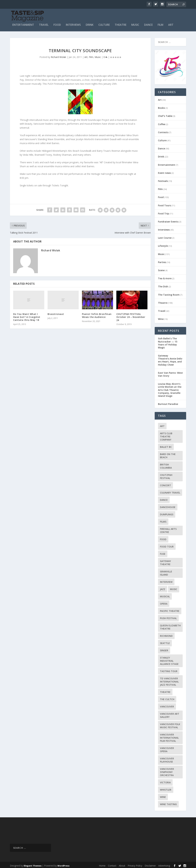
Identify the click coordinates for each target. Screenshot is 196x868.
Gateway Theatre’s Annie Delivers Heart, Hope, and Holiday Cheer (170, 359)
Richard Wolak (58, 56)
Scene (161, 269)
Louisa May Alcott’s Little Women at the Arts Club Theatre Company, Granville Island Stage (170, 388)
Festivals (163, 179)
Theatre (121, 24)
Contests (163, 131)
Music (135, 24)
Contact (112, 864)
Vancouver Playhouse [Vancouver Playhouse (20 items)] (167, 759)
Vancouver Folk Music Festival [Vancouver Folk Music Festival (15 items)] (170, 724)
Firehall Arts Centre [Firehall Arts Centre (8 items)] (168, 529)
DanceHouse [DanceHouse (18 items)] (168, 506)
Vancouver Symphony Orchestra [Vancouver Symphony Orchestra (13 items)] (167, 771)
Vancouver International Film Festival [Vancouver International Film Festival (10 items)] (169, 736)
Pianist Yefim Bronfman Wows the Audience (97, 314)
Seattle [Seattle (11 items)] (165, 642)
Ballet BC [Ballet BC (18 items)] (166, 445)
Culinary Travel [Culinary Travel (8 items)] (170, 491)
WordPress (63, 864)
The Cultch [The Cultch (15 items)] (167, 698)
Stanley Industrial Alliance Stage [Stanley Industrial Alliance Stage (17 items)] (169, 659)
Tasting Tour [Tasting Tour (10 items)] (169, 670)
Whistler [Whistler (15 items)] (166, 788)
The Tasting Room (169, 293)
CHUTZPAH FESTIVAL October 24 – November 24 (131, 315)
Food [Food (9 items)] (163, 538)
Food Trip (163, 212)
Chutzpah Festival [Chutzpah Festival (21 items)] (166, 475)
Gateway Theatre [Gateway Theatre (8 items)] (165, 561)
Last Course (165, 236)
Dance (148, 24)
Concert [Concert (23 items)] (165, 484)
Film (160, 24)
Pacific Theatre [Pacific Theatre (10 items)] (170, 609)
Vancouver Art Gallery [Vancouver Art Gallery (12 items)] (170, 714)
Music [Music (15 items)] (174, 588)
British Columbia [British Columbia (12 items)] (166, 465)
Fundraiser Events (168, 220)
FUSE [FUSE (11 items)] (163, 552)
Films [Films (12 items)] (163, 520)
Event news (164, 171)
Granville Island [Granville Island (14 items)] (166, 572)
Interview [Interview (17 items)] (166, 580)
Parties (162, 261)
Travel (44, 24)
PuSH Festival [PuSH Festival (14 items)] (168, 617)
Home (102, 864)
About (122, 864)
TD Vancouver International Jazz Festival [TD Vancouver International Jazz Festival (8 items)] (169, 680)
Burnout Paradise (168, 402)
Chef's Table (165, 115)
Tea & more (165, 277)
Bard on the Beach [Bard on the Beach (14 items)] (168, 454)
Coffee (162, 123)
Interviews (73, 24)
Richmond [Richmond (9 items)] (166, 634)
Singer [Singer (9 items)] (164, 649)
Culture (104, 24)
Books (161, 106)
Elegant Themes (33, 864)
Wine (161, 317)
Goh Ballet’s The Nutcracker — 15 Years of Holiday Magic (168, 341)
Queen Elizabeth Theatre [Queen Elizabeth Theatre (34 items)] (170, 626)
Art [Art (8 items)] (162, 425)
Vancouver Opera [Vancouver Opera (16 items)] (167, 748)
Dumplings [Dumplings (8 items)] (167, 513)
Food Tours (164, 204)
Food (57, 24)
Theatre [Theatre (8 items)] (165, 690)
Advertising (164, 864)
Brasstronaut (56, 313)
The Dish (163, 285)
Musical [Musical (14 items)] (165, 595)
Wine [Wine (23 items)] (163, 795)
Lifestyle (163, 245)
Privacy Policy (135, 864)
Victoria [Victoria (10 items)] (165, 781)
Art (171, 24)
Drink (90, 24)
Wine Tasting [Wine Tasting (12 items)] (168, 803)
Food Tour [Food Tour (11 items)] (167, 545)
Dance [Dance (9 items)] (164, 498)
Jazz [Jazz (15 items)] (163, 588)
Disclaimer (150, 864)
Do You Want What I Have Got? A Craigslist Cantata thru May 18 (27, 315)
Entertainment (23, 24)
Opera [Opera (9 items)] (164, 602)
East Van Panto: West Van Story (170, 373)
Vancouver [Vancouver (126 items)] (167, 705)
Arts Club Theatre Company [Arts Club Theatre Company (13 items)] (166, 435)
